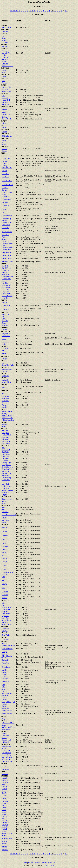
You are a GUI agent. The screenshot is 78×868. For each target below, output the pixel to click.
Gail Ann (5, 188)
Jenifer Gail (6, 89)
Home (25, 863)
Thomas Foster (7, 249)
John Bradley (6, 439)
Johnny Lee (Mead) (8, 723)
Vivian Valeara (7, 259)
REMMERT (5, 327)
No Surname (14, 11)
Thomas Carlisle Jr (8, 247)
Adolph (4, 527)
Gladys (4, 766)
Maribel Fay (6, 629)
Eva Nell (5, 47)
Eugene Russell (7, 746)
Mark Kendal (6, 443)
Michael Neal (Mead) (9, 727)
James (4, 674)
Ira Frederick (6, 471)
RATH (3, 85)
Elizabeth (5, 272)
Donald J (5, 461)
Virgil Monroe (6, 253)
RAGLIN (4, 34)
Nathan (4, 704)
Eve (3, 555)
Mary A (4, 820)
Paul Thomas (6, 305)
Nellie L (5, 829)
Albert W (5, 780)
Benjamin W (6, 334)
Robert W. (5, 405)
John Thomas (6, 614)
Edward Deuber (7, 168)
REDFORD (5, 138)
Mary (4, 363)
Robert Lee (5, 403)
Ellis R (4, 353)
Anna (4, 387)
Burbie (4, 784)
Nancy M (5, 825)
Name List (52, 863)
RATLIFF (5, 94)
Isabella (4, 670)
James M (5, 679)
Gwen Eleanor (6, 279)
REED (3, 153)
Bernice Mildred (7, 649)
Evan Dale (5, 274)
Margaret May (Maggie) (6, 220)
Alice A (4, 644)
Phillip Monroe (7, 232)
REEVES (4, 312)
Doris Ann (5, 639)
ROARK (4, 422)
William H (5, 742)
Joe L (4, 96)
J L (3, 36)
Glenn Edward (7, 667)
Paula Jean (5, 488)
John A (4, 123)
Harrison (5, 109)
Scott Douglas (6, 729)
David (4, 543)
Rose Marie (6, 235)
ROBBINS (5, 429)
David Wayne (6, 268)
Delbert (4, 329)
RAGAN (4, 25)
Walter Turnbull (7, 713)
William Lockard (7, 66)
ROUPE (4, 716)
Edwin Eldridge (7, 411)
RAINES (4, 44)
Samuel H (5, 321)
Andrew (4, 302)
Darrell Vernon (7, 499)
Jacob (4, 194)
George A (5, 795)
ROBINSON (5, 505)
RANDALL (5, 68)
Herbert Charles (7, 435)
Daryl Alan (5, 456)
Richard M (5, 104)
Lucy (4, 691)
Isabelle (4, 672)
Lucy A (4, 816)
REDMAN (5, 147)
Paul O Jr (5, 57)
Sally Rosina (6, 759)
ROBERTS (5, 446)
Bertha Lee (5, 314)
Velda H (4, 344)
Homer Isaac (6, 336)
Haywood (5, 801)
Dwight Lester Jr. (7, 467)
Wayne (4, 145)
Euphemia (5, 660)
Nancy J (4, 584)
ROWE (4, 731)
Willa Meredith (7, 761)
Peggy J (4, 117)
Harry (4, 113)
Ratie (4, 588)
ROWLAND (5, 744)
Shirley (4, 62)
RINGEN (4, 384)
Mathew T (5, 700)
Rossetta (5, 132)
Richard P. (5, 622)
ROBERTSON (6, 497)
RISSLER (4, 390)
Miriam (4, 149)
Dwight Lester (6, 465)
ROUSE (4, 721)
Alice (4, 393)
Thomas (4, 151)
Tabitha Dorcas (7, 136)
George (4, 190)
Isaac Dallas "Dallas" (9, 515)
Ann (3, 508)
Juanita (4, 70)
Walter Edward (7, 416)
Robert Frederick (7, 490)
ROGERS (4, 626)
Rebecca (5, 72)
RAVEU (4, 121)
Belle (4, 155)
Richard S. (5, 401)
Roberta (4, 424)
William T (5, 850)
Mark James (6, 225)
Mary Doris (6, 484)
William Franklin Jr (8, 420)
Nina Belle (5, 228)
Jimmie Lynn (6, 682)
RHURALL (5, 357)
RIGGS (4, 378)
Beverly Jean (6, 51)
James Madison (7, 199)
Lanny (4, 725)
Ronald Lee (6, 407)
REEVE (4, 300)
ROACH (4, 409)
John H (4, 518)
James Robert (6, 753)
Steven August (7, 91)
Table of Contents (34, 863)
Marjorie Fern (6, 53)
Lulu (3, 213)
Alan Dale (5, 266)
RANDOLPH (6, 74)
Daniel (4, 539)
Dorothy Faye (6, 463)
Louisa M (5, 774)
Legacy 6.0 (45, 866)
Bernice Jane (6, 158)
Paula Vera (5, 309)
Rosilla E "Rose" (7, 833)
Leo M (4, 339)
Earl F (4, 793)
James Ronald (6, 285)
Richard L (5, 102)
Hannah (4, 798)
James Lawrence (7, 572)
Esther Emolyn (7, 469)
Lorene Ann (6, 480)
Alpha (4, 140)
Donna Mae (6, 270)
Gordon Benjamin (8, 277)
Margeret (5, 695)
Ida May (5, 414)
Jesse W (4, 575)
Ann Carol (5, 431)
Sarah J (4, 40)
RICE (3, 361)
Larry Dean (6, 289)
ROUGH (4, 641)
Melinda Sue (6, 115)
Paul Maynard (6, 486)
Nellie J (4, 827)
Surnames (44, 863)
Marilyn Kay (6, 482)
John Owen (5, 770)
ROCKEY (5, 524)
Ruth (3, 237)
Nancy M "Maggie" (8, 702)
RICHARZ (5, 367)
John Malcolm (6, 473)
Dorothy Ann (6, 166)
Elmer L (5, 171)
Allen (4, 603)
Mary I (4, 319)
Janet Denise (6, 609)
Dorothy (5, 163)
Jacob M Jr (5, 196)
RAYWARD (5, 130)
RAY (3, 125)
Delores (4, 371)
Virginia (4, 495)
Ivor (3, 281)
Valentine (5, 592)
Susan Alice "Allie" (8, 365)
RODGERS (5, 601)
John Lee (5, 202)
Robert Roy (6, 708)
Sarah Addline (6, 382)
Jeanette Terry (6, 755)
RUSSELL (5, 776)
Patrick (4, 142)
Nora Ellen (5, 342)
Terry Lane (5, 292)
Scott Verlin (6, 635)
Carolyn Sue (6, 454)
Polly (4, 719)
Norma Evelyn (7, 100)
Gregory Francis (7, 192)
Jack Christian (6, 607)
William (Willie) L (8, 262)
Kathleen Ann (6, 475)
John (3, 317)
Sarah (4, 38)
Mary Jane (5, 520)
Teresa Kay (5, 241)
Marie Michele (7, 223)
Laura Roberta (6, 206)
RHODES (4, 346)
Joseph (4, 734)
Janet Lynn (5, 437)
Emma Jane (6, 376)
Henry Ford (6, 433)
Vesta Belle (5, 298)
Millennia (52, 866)
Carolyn (4, 652)
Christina (5, 535)
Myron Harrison (7, 620)
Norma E (5, 98)
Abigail (4, 778)
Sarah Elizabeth (7, 838)
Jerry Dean (5, 612)
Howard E (5, 512)
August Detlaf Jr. (7, 87)
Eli (3, 350)
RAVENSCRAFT (7, 106)
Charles (4, 161)
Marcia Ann (6, 396)
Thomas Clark (6, 740)
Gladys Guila (6, 751)
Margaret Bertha (7, 216)
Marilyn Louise (7, 757)
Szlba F (4, 842)
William (4, 598)
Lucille (4, 77)
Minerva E (5, 823)
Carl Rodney (6, 452)
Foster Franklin (7, 181)
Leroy (4, 689)
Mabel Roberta (7, 693)
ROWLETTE (6, 763)
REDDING (5, 134)
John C (4, 127)
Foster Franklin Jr (8, 185)
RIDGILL (5, 374)
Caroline (5, 787)
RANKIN (4, 79)
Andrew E (5, 380)
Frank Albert (6, 663)
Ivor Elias (5, 283)
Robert (4, 522)
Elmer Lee (5, 174)
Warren (4, 844)
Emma (4, 552)
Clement (5, 789)
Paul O (4, 55)
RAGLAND (5, 30)
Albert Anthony (7, 369)
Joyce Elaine (6, 441)
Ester (4, 81)
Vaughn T (5, 325)
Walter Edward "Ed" (8, 710)
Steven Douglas (7, 119)
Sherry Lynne (6, 624)
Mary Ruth (5, 618)
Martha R (5, 501)
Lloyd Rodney (6, 478)
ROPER (4, 633)
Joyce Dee (5, 616)
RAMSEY (5, 49)
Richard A (5, 59)
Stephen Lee (6, 493)
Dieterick (5, 546)
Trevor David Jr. (7, 296)
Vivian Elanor (6, 256)
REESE (4, 264)
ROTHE (4, 637)
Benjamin (5, 348)
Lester (4, 210)
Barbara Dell (6, 450)
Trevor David (6, 294)
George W (5, 359)
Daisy (4, 605)
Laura (4, 812)
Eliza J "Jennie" (7, 27)
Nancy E (5, 631)
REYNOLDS (6, 332)
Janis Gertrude (7, 287)
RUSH (3, 772)
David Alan (6, 458)
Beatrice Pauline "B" (9, 646)
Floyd (4, 748)
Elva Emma (6, 177)
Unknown (5, 32)
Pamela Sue (6, 399)
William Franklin (7, 418)
